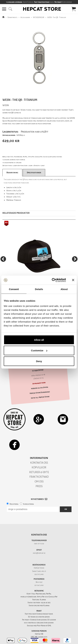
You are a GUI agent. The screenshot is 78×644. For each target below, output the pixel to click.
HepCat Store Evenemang (40, 387)
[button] (4, 9)
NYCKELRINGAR (39, 17)
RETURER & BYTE (39, 466)
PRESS (39, 481)
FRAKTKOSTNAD (39, 471)
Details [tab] (39, 289)
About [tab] (64, 289)
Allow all (39, 340)
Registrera (14, 498)
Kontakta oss (39, 529)
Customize (39, 350)
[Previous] (3, 259)
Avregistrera (28, 498)
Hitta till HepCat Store (40, 392)
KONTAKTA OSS (39, 457)
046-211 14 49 (39, 538)
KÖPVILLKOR (39, 462)
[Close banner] (73, 280)
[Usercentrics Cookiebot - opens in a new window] (52, 280)
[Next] (75, 259)
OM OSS (39, 476)
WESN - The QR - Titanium (57, 17)
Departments (12, 17)
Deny (39, 361)
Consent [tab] (14, 289)
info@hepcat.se (39, 547)
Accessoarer (25, 17)
